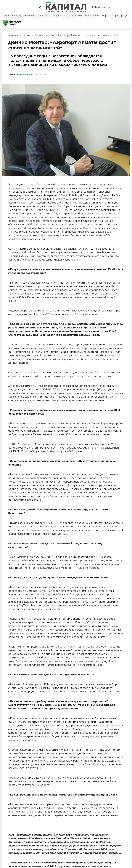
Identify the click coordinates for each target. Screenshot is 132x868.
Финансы (45, 16)
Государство (60, 16)
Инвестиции (92, 16)
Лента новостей (12, 16)
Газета (26, 35)
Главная (13, 35)
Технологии (76, 16)
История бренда (119, 16)
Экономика (30, 16)
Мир (104, 16)
